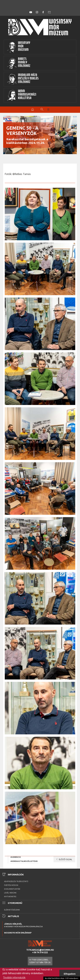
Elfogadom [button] (70, 974)
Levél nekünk (10, 893)
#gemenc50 (16, 857)
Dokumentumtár (12, 889)
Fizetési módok (11, 885)
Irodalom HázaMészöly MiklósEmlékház (23, 79)
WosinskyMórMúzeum (19, 47)
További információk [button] (14, 978)
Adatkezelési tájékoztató (16, 881)
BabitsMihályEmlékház (19, 63)
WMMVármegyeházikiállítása (22, 95)
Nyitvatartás (10, 897)
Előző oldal (64, 859)
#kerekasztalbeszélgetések (24, 861)
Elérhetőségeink (12, 910)
